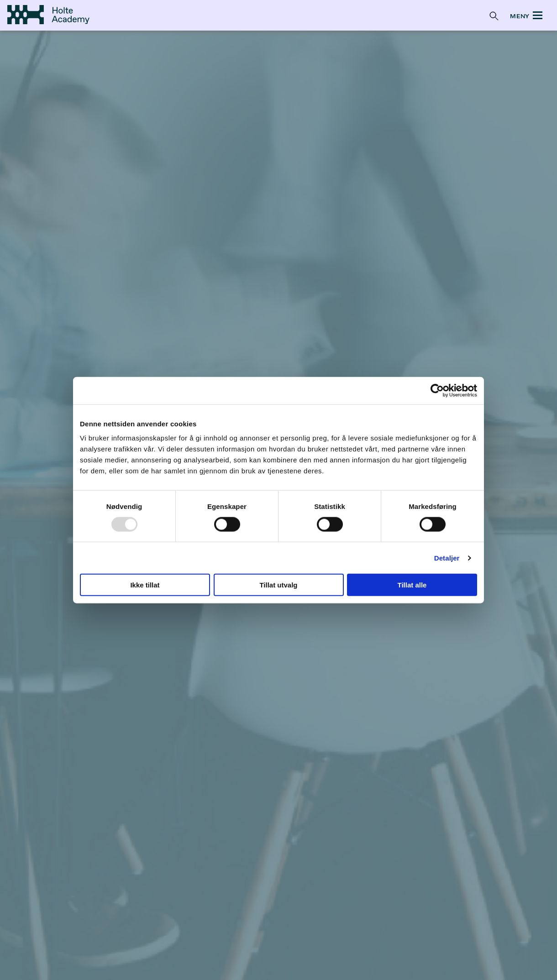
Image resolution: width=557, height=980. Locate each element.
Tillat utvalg (278, 585)
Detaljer (447, 558)
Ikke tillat (145, 585)
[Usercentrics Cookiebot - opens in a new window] (437, 390)
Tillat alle (412, 585)
